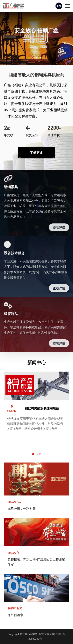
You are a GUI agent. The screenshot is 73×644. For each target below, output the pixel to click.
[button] (32, 57)
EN (59, 6)
